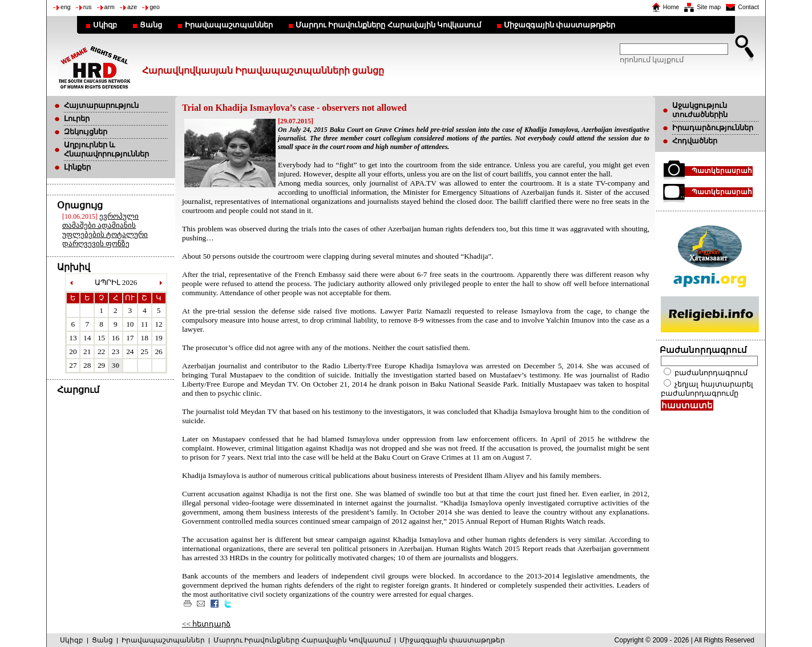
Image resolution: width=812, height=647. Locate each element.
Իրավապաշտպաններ (229, 25)
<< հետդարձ (206, 624)
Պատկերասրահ (722, 171)
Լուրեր (77, 118)
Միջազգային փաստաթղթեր (559, 25)
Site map (709, 7)
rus (88, 7)
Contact (748, 7)
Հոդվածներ (695, 141)
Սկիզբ (105, 25)
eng (66, 7)
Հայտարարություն (101, 105)
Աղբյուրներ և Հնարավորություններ (106, 149)
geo (155, 7)
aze (132, 7)
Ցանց (151, 25)
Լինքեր (77, 167)
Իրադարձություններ (713, 128)
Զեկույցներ (86, 132)
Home (671, 7)
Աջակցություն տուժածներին (700, 110)
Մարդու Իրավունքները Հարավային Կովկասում (388, 25)
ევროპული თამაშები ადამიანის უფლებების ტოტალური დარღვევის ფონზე (105, 230)
